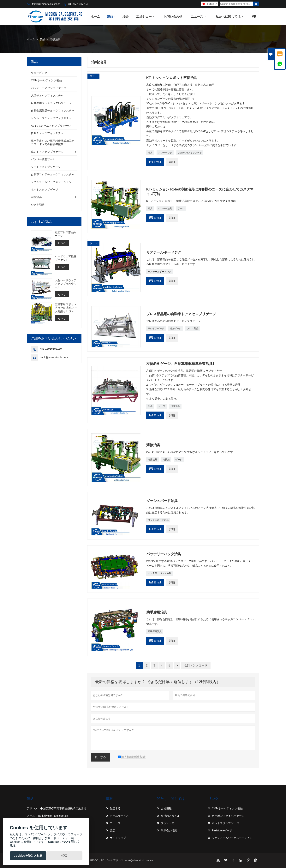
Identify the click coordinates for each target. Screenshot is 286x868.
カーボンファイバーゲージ (228, 816)
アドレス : (33, 808)
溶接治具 (152, 460)
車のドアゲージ (156, 329)
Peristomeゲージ (222, 830)
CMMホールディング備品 (46, 80)
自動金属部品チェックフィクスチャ (53, 111)
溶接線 (166, 460)
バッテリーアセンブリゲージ (49, 88)
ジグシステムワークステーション (51, 182)
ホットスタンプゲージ (45, 190)
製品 (111, 17)
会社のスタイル (170, 816)
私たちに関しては (230, 17)
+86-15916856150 (78, 4)
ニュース (198, 17)
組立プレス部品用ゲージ (66, 234)
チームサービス (119, 816)
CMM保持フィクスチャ (190, 153)
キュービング (39, 73)
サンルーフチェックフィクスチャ (51, 118)
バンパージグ (165, 153)
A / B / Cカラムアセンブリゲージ (51, 126)
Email (155, 162)
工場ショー (145, 17)
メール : (32, 816)
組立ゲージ (176, 329)
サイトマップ (118, 838)
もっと (62, 243)
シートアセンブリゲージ (46, 167)
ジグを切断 (38, 205)
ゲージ (181, 208)
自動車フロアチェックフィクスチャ (53, 174)
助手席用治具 (155, 631)
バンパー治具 (165, 208)
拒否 (64, 856)
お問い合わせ (173, 17)
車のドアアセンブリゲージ (47, 152)
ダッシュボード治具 (158, 520)
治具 (150, 153)
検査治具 (175, 406)
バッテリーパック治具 (159, 573)
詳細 (172, 162)
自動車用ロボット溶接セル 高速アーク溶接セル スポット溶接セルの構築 (66, 308)
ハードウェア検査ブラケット (66, 258)
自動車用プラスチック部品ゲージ (51, 103)
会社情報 (166, 808)
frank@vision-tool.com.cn (46, 4)
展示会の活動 (169, 830)
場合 (126, 17)
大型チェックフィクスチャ (47, 95)
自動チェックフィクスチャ (47, 133)
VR (254, 17)
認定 (112, 830)
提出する (100, 757)
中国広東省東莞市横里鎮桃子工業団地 (63, 808)
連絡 (30, 799)
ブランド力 (168, 823)
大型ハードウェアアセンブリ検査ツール (66, 284)
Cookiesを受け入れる (28, 856)
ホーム (95, 17)
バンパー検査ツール (43, 159)
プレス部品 (193, 329)
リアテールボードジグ (159, 272)
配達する (115, 808)
